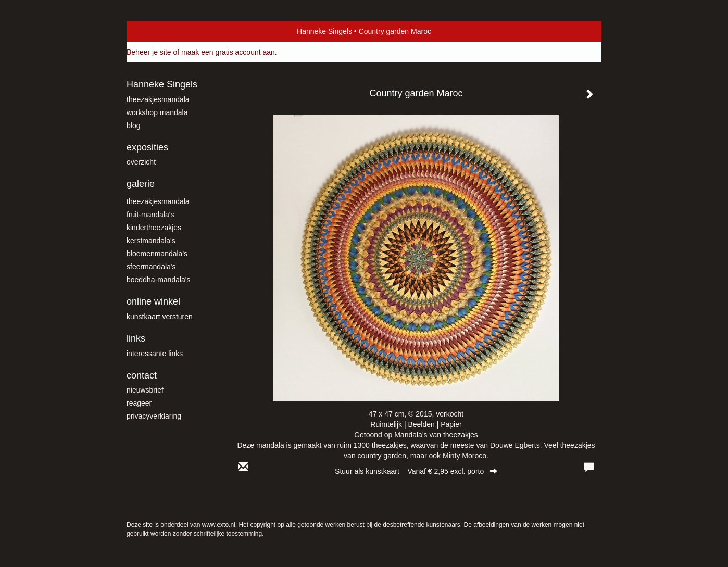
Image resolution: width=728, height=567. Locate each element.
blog (133, 125)
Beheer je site (149, 52)
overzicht (141, 162)
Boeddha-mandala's (159, 280)
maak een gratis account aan (228, 52)
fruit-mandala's (150, 215)
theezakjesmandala (158, 99)
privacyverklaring (154, 416)
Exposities (147, 147)
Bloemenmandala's (157, 254)
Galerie (141, 184)
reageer (139, 403)
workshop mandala (157, 112)
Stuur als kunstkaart (416, 471)
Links (136, 338)
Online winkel (153, 301)
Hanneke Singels (324, 31)
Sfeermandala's (151, 267)
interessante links (155, 354)
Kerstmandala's (151, 241)
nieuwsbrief (145, 390)
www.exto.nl (219, 525)
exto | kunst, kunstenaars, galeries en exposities (156, 31)
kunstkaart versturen (160, 317)
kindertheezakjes (154, 228)
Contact (142, 375)
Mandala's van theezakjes (436, 435)
